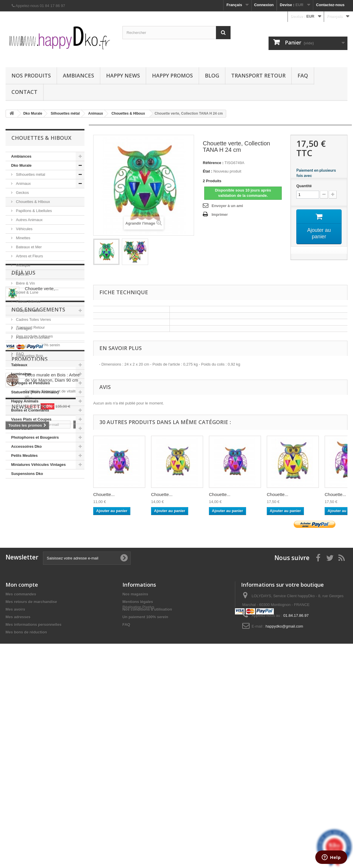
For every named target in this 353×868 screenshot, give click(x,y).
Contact (24, 92)
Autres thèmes (28, 301)
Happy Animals (25, 401)
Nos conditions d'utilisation (147, 806)
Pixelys (148, 832)
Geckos (22, 193)
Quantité (304, 186)
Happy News (123, 75)
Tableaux (19, 365)
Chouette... (104, 494)
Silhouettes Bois (29, 356)
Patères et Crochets (32, 338)
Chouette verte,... (42, 512)
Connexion (264, 5)
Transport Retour (258, 75)
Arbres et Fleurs (29, 256)
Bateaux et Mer (28, 247)
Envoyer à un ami (227, 206)
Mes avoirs (15, 806)
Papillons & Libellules (33, 211)
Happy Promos (172, 75)
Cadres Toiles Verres (33, 320)
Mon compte (22, 782)
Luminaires (21, 374)
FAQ (303, 75)
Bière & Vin (25, 283)
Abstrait (22, 274)
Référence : (213, 163)
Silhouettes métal (30, 174)
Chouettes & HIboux (32, 202)
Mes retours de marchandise (31, 799)
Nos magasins (135, 791)
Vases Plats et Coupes (31, 419)
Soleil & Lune (27, 292)
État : (208, 171)
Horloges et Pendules (31, 383)
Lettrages (23, 329)
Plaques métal (27, 310)
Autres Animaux (29, 220)
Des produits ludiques (34, 566)
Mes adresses (18, 814)
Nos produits (31, 75)
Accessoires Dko (26, 446)
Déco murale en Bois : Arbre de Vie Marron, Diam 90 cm (52, 630)
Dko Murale (21, 165)
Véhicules (24, 229)
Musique (23, 265)
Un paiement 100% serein (38, 575)
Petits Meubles (24, 455)
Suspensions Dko (27, 474)
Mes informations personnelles (33, 822)
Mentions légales (138, 799)
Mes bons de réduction (26, 829)
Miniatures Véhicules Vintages (38, 465)
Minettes (23, 238)
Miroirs (21, 347)
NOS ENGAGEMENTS (38, 541)
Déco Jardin (22, 428)
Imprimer (220, 215)
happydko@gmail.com (284, 823)
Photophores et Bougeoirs (35, 437)
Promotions (30, 612)
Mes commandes (21, 791)
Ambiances (78, 75)
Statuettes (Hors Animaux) (35, 392)
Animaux (23, 184)
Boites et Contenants (30, 410)
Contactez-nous (330, 5)
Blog (212, 75)
